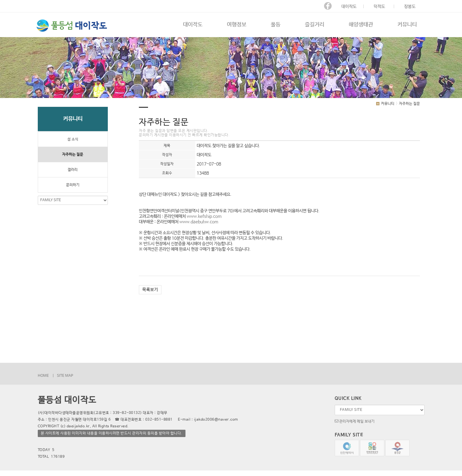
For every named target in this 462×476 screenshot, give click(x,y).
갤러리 (73, 170)
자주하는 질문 (73, 155)
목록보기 (150, 290)
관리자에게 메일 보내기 (355, 421)
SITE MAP (65, 376)
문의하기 (73, 185)
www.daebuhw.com (199, 222)
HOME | (46, 376)
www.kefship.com (204, 216)
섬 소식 (73, 139)
